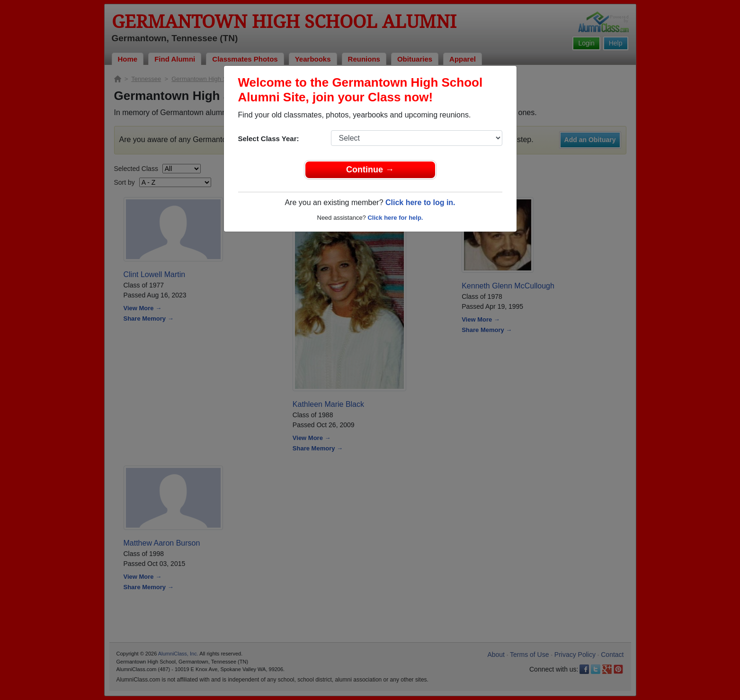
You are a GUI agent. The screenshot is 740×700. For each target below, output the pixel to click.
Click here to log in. (420, 202)
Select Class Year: (269, 139)
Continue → (370, 170)
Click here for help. (395, 218)
